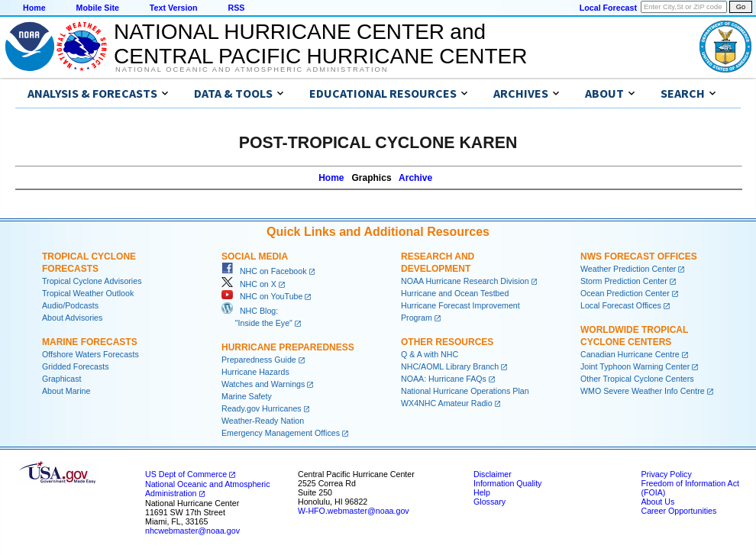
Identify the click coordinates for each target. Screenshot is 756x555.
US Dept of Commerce (186, 474)
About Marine (66, 391)
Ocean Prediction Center (625, 293)
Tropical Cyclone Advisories (92, 281)
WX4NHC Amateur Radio (447, 403)
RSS (236, 8)
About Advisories (72, 318)
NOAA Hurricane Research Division (465, 281)
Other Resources (447, 342)
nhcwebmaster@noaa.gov (192, 531)
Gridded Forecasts (76, 366)
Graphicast (62, 379)
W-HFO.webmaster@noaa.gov (354, 511)
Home (34, 8)
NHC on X (249, 284)
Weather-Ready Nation (263, 421)
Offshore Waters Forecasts (90, 354)
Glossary (489, 502)
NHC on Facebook (264, 271)
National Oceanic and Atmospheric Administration (252, 69)
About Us (657, 502)
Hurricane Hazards (255, 372)
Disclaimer (493, 474)
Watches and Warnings (263, 384)
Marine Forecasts (90, 342)
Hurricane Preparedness (288, 347)
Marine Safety (247, 396)
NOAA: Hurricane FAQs (444, 379)
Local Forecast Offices (621, 305)
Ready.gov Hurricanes (262, 408)
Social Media (255, 257)
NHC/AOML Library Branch (450, 366)
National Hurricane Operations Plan (465, 391)
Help (482, 492)
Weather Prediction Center (628, 269)
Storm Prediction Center (624, 281)
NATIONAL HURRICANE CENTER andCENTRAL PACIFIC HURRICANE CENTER (320, 44)
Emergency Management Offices (281, 433)
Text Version (174, 8)
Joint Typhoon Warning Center (635, 366)
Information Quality (507, 483)
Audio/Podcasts (70, 305)
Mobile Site (98, 8)
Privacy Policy (666, 474)
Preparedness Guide (259, 360)
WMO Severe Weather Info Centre (643, 391)
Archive (415, 178)
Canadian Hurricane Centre (630, 354)
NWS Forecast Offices (639, 257)
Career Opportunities (678, 511)
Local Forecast (608, 8)
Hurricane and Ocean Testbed (455, 293)
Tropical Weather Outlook (88, 293)
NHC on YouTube (262, 296)
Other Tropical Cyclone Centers (637, 379)
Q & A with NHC (430, 354)
